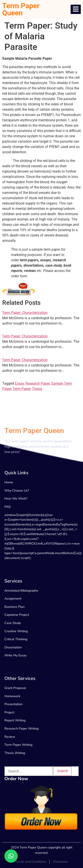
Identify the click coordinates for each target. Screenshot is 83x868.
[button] (11, 856)
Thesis (37, 389)
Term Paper (21, 389)
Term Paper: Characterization (25, 313)
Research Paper (38, 383)
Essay (19, 383)
